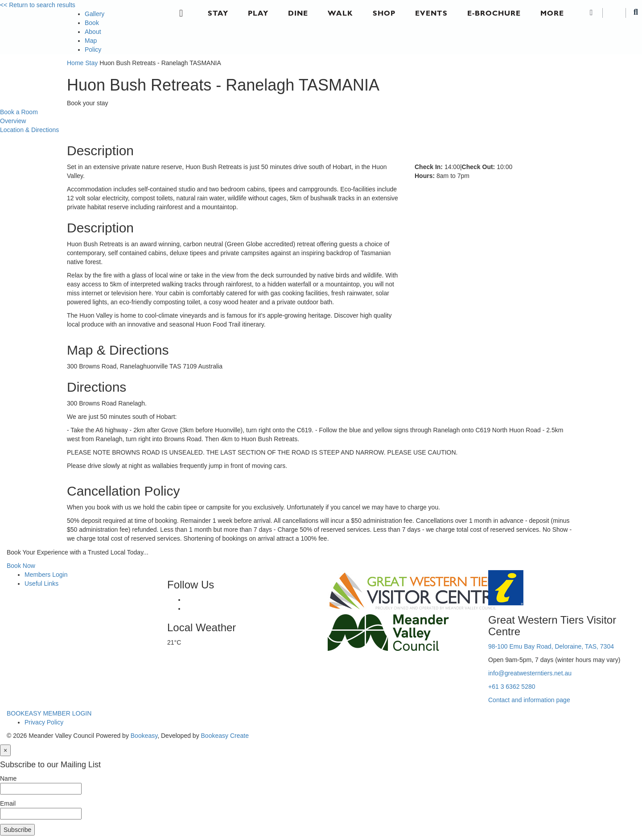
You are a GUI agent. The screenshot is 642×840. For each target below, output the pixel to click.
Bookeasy (144, 736)
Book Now (21, 566)
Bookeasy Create (225, 736)
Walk (340, 13)
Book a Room (19, 112)
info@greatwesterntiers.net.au (530, 673)
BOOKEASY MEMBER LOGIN (49, 713)
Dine (298, 13)
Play (258, 13)
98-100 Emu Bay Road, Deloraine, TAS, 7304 (551, 646)
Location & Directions (29, 130)
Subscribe (17, 830)
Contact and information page (529, 700)
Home (75, 63)
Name (8, 778)
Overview (13, 121)
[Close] (5, 750)
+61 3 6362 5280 (512, 687)
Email (8, 803)
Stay (218, 13)
